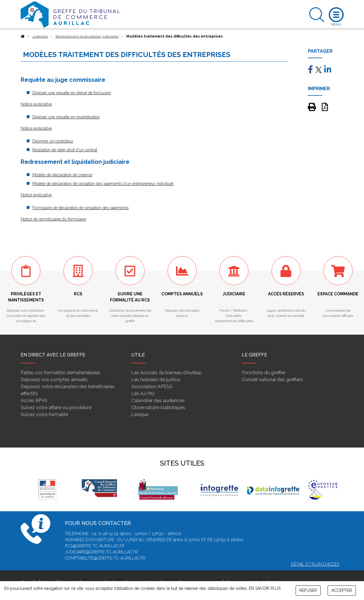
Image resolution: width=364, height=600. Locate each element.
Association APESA (152, 387)
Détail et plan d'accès (315, 564)
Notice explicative (36, 104)
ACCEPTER (342, 590)
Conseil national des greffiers (272, 380)
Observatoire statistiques (158, 408)
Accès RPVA (34, 401)
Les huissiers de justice (156, 380)
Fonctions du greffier (264, 373)
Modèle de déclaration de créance (62, 175)
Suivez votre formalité (44, 415)
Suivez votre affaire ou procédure (56, 408)
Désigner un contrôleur (53, 141)
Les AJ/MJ (143, 394)
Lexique (140, 415)
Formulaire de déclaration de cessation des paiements (80, 208)
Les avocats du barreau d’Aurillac (167, 373)
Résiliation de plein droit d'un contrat (65, 150)
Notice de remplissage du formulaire (53, 219)
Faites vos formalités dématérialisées (61, 373)
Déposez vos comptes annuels (54, 380)
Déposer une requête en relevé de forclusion (72, 93)
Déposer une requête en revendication (66, 117)
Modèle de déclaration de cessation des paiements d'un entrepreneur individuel (103, 184)
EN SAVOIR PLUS (265, 588)
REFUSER (308, 590)
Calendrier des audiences (158, 401)
